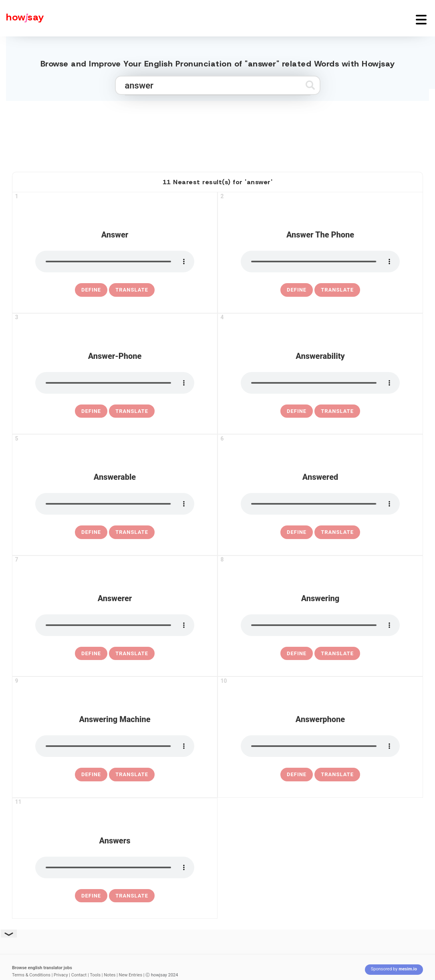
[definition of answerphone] (297, 775)
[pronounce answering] (320, 625)
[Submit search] (310, 85)
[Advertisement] (217, 133)
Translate (132, 290)
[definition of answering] (297, 654)
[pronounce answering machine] (115, 746)
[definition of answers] (91, 896)
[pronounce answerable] (115, 504)
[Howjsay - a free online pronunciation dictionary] (22, 18)
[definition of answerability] (297, 411)
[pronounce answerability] (320, 383)
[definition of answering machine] (91, 775)
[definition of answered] (297, 532)
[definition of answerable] (91, 532)
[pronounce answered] (320, 504)
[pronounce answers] (115, 867)
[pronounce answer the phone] (320, 262)
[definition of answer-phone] (91, 411)
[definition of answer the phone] (297, 290)
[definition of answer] (91, 290)
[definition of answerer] (91, 654)
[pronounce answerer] (115, 625)
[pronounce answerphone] (320, 746)
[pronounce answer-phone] (115, 383)
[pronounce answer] (115, 262)
